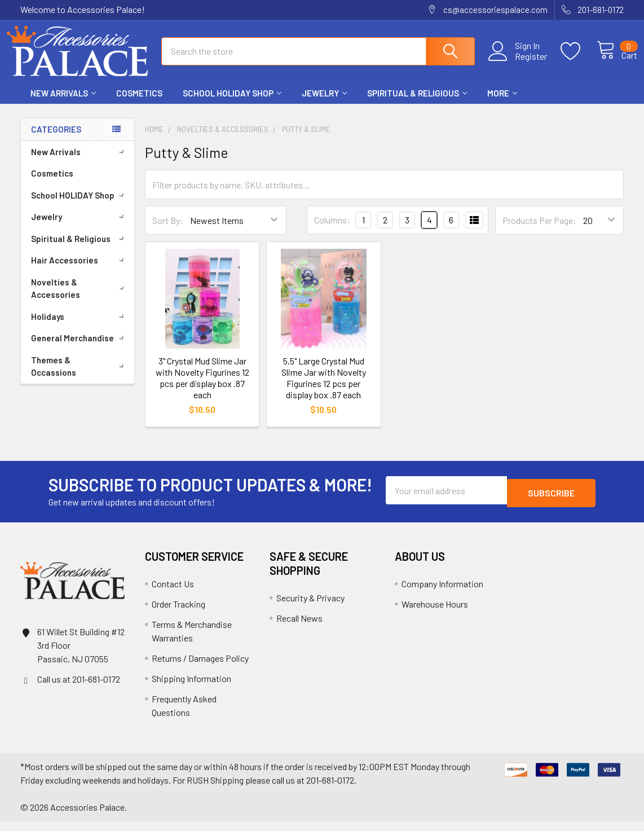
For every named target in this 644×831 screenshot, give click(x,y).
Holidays (80, 327)
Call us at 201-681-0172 (79, 689)
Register (519, 63)
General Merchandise (80, 348)
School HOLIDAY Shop (232, 103)
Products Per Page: (539, 230)
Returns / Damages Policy (200, 668)
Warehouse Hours (435, 614)
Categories (56, 139)
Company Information (442, 594)
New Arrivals (63, 103)
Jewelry (324, 103)
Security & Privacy (310, 608)
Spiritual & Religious (417, 103)
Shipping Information (191, 689)
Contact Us (173, 594)
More (502, 103)
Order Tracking (178, 614)
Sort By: (168, 230)
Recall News (299, 628)
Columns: (332, 230)
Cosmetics (139, 103)
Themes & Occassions (80, 377)
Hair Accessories (80, 270)
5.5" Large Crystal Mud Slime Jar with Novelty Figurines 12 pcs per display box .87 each (324, 388)
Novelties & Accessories (80, 299)
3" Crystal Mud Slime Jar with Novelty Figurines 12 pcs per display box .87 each (202, 388)
